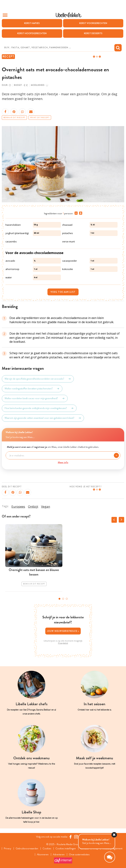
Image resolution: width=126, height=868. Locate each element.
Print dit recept (40, 118)
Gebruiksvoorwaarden (27, 848)
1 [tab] (59, 599)
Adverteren (59, 854)
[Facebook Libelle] (70, 837)
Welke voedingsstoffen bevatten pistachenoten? (32, 389)
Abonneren (43, 854)
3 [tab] (67, 599)
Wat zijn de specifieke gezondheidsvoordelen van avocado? (38, 379)
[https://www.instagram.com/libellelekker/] (76, 837)
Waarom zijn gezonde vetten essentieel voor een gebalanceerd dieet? (43, 418)
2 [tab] (63, 599)
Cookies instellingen (66, 848)
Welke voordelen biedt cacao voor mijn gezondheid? (35, 398)
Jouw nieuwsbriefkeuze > (63, 631)
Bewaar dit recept (14, 118)
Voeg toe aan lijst (63, 292)
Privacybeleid (63, 643)
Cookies (47, 848)
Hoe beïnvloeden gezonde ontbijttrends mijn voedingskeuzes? (39, 408)
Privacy (8, 848)
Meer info (63, 462)
